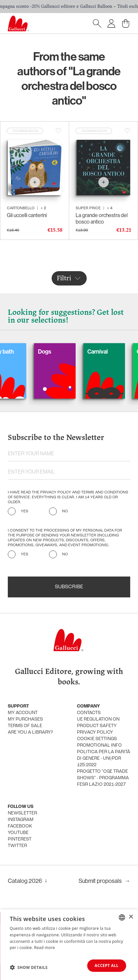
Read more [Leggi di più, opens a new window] (44, 948)
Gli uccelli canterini (27, 215)
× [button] (131, 917)
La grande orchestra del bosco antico (102, 219)
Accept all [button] (107, 965)
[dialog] (69, 945)
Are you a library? (30, 732)
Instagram (21, 820)
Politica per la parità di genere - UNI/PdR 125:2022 (104, 759)
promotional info (99, 746)
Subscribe (69, 587)
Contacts (89, 713)
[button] (29, 967)
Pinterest (20, 839)
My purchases (25, 719)
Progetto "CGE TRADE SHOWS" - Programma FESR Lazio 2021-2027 (103, 778)
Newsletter (22, 813)
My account (23, 713)
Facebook (20, 826)
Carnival (103, 352)
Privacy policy (95, 732)
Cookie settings (97, 739)
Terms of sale (25, 726)
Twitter (17, 846)
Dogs (50, 352)
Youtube (18, 833)
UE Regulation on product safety (98, 723)
